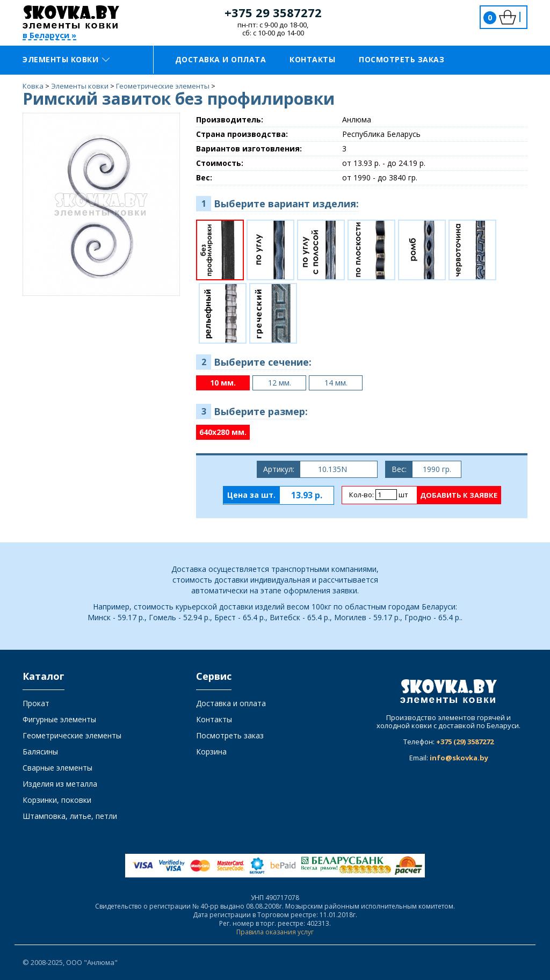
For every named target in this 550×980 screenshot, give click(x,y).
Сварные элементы (57, 768)
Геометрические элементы (72, 735)
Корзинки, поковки (57, 800)
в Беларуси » (49, 36)
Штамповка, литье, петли (70, 816)
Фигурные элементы (59, 719)
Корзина (211, 752)
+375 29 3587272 (273, 12)
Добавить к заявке (459, 495)
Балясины (40, 752)
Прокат (36, 703)
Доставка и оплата (221, 59)
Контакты (312, 59)
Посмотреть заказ (401, 59)
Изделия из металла (60, 784)
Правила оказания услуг (275, 932)
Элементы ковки (66, 59)
